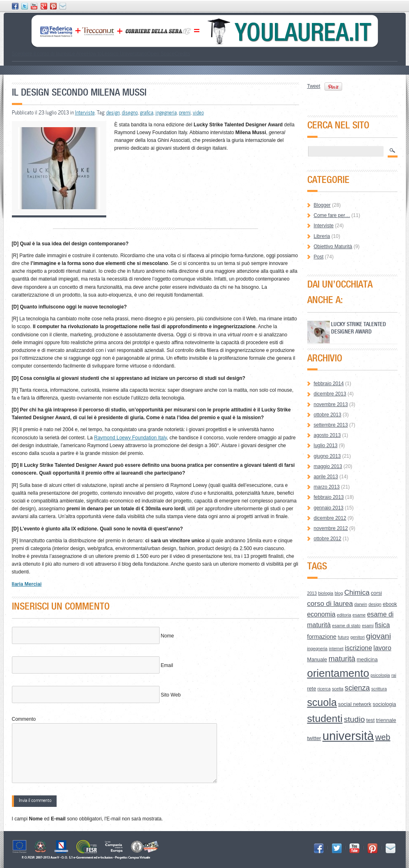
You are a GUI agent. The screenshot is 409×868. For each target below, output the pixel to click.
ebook (390, 604)
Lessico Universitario (125, 54)
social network (355, 704)
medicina (367, 659)
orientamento (338, 673)
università (348, 736)
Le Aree (78, 54)
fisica (382, 625)
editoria (344, 615)
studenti (325, 718)
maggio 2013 (328, 466)
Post (319, 257)
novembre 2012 (331, 528)
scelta (338, 689)
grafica (147, 112)
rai (394, 675)
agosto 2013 (327, 435)
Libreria (322, 236)
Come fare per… (332, 215)
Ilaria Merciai (27, 584)
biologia (326, 593)
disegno (130, 112)
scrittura (379, 689)
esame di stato (346, 626)
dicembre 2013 (330, 394)
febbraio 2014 (329, 384)
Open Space (161, 54)
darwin (360, 604)
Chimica (357, 593)
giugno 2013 (327, 456)
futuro (343, 637)
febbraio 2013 (329, 497)
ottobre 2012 (328, 539)
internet (336, 649)
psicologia (380, 675)
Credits (182, 54)
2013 (312, 593)
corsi (376, 593)
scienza (357, 688)
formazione (322, 637)
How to (94, 54)
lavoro (382, 648)
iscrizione (359, 648)
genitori (358, 637)
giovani (378, 636)
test (371, 720)
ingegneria (166, 112)
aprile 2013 (326, 477)
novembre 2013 (331, 404)
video (198, 112)
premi (185, 112)
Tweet (314, 86)
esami (368, 626)
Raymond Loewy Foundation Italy (130, 438)
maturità (342, 659)
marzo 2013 (327, 487)
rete (312, 689)
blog (339, 593)
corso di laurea (330, 604)
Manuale (317, 659)
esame (359, 615)
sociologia (385, 704)
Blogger (322, 205)
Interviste (85, 112)
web (383, 737)
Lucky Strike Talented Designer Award (359, 328)
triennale (386, 720)
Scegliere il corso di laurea (41, 54)
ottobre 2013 (328, 415)
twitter (314, 738)
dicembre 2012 (330, 518)
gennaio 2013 (329, 508)
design (113, 112)
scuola (322, 702)
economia (321, 614)
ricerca (324, 689)
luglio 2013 (326, 445)
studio (354, 719)
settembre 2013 (331, 425)
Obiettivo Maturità (333, 247)
